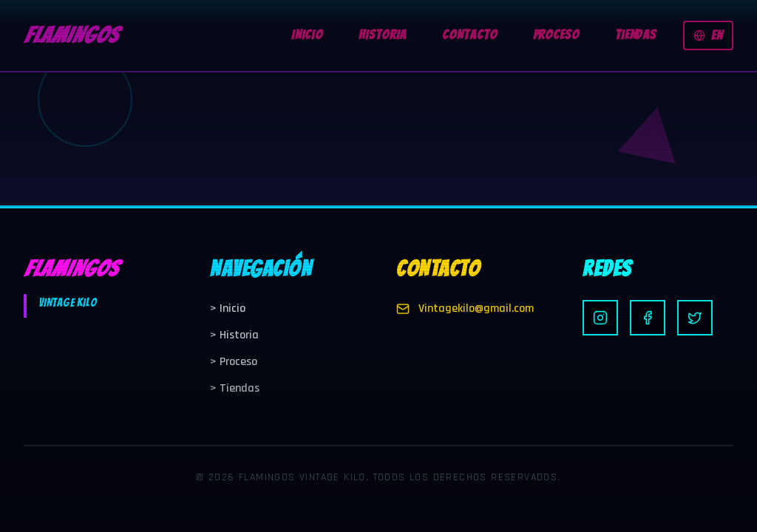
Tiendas (235, 388)
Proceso (234, 362)
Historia (234, 335)
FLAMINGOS (71, 35)
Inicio (228, 308)
